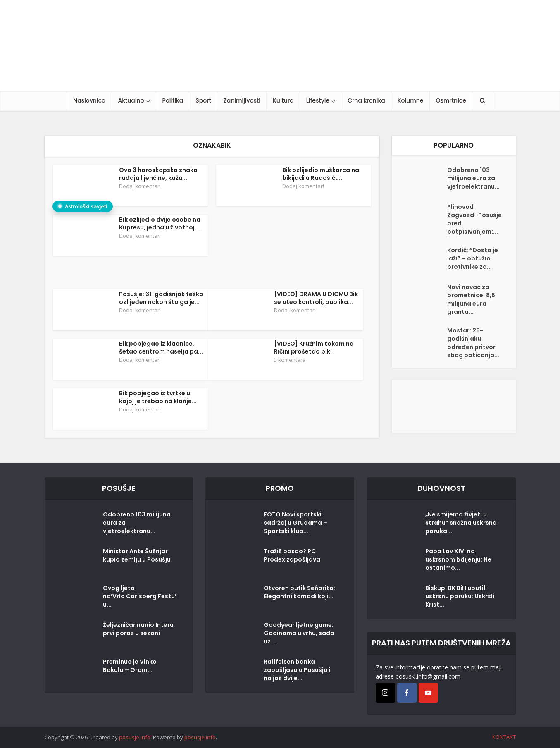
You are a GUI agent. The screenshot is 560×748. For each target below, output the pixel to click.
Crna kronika (366, 100)
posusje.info (135, 737)
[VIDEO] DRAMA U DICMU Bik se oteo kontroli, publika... (316, 298)
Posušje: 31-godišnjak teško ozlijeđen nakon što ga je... (161, 298)
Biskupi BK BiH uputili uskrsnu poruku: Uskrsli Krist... (460, 596)
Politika (173, 100)
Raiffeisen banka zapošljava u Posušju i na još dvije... (297, 670)
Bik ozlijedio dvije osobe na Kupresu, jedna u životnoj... (160, 223)
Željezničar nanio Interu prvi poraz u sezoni (138, 629)
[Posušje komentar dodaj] (454, 405)
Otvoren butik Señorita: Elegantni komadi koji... (299, 592)
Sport (203, 100)
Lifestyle (318, 100)
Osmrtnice (451, 100)
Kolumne (411, 100)
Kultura (283, 100)
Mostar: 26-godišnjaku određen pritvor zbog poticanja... (473, 343)
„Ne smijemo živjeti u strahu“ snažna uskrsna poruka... (461, 523)
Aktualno (131, 100)
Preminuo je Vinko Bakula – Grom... (130, 666)
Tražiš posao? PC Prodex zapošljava (292, 555)
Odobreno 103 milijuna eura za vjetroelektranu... (473, 178)
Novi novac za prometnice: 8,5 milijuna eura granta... (471, 299)
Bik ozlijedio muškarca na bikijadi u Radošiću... (321, 174)
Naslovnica (89, 100)
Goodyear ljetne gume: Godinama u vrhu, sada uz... (299, 633)
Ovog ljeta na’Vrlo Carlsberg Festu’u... (140, 596)
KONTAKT (504, 737)
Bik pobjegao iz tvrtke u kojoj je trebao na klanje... (158, 397)
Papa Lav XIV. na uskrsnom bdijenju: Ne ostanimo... (458, 559)
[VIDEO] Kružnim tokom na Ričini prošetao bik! (314, 348)
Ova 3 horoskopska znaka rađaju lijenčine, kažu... (158, 174)
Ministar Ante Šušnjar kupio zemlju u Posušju (137, 555)
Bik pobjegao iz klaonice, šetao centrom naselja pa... (161, 348)
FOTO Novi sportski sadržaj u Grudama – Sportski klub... (295, 523)
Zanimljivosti (242, 100)
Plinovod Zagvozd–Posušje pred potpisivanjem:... (474, 219)
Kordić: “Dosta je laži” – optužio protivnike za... (473, 258)
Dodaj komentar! (140, 186)
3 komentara (290, 360)
